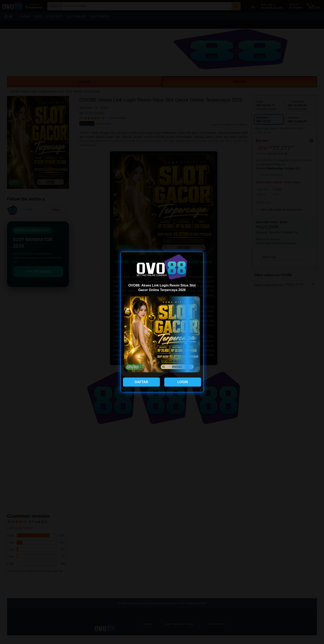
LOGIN (183, 382)
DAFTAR (141, 382)
